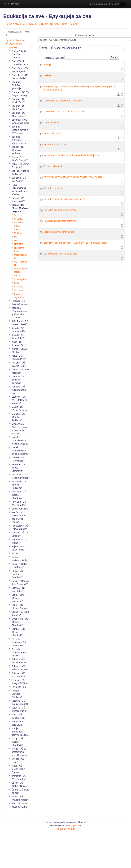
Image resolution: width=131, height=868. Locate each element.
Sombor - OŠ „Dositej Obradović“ (18, 632)
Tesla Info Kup (19, 687)
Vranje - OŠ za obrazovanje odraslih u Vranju (20, 752)
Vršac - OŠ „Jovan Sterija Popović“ (18, 769)
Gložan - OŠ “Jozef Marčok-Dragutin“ (60, 24)
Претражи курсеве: (54, 58)
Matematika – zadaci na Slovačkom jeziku (64, 112)
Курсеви (33, 24)
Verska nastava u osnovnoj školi (59, 232)
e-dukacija (12, 4)
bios (16, 215)
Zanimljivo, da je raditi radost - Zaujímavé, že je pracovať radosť (75, 243)
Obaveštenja (15, 44)
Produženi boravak (53, 166)
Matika (17, 233)
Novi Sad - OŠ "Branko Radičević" (19, 485)
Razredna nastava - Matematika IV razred (64, 199)
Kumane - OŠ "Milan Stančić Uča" (19, 390)
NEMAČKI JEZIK (52, 133)
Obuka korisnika (20, 509)
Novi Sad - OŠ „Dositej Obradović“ (19, 495)
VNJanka (19, 287)
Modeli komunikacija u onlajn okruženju (20, 441)
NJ (15, 241)
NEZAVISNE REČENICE (56, 144)
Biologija (48, 65)
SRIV (17, 283)
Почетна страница (15, 24)
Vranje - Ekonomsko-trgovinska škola (20, 732)
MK (16, 237)
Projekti (15, 553)
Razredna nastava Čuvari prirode (60, 210)
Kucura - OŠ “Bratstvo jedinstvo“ (18, 380)
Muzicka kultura (51, 123)
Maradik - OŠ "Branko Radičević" (18, 417)
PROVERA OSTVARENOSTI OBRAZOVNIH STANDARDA (73, 177)
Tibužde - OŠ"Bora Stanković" (17, 694)
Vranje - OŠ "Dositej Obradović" (17, 742)
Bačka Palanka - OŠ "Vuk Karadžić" (20, 54)
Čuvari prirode (21, 279)
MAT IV (18, 276)
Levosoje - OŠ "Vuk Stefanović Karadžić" (19, 400)
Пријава (114, 4)
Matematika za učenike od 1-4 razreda (63, 101)
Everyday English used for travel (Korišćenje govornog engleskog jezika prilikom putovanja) (79, 88)
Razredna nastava (53, 188)
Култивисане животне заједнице (60, 254)
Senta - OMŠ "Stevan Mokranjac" (18, 598)
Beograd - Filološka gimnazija (16, 85)
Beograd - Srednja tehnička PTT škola (20, 130)
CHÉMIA (48, 76)
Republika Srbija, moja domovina (60, 221)
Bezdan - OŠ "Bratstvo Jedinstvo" (18, 150)
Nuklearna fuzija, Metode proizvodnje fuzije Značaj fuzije (72, 155)
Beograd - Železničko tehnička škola (19, 140)
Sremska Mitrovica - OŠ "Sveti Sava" (19, 642)
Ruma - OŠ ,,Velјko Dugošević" (17, 574)
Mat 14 (18, 229)
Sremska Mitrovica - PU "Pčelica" (19, 652)
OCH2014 (19, 290)
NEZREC (19, 244)
